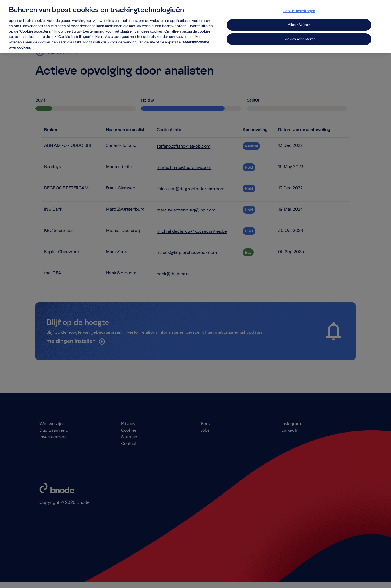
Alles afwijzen (299, 20)
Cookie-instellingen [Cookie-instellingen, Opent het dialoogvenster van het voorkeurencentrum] (299, 6)
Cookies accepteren (299, 35)
